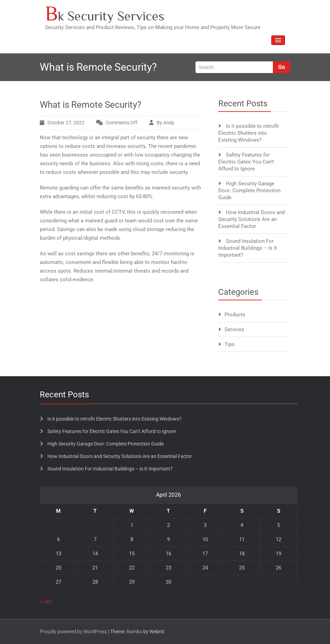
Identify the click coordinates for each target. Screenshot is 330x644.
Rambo (134, 632)
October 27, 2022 (66, 123)
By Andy (166, 123)
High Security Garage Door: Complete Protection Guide (249, 191)
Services (234, 329)
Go (282, 67)
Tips (230, 344)
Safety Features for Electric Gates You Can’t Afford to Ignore (246, 162)
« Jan (46, 601)
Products (235, 315)
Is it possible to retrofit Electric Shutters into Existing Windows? (249, 133)
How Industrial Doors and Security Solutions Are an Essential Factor (251, 219)
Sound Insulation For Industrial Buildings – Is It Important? (248, 248)
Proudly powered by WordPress (73, 632)
